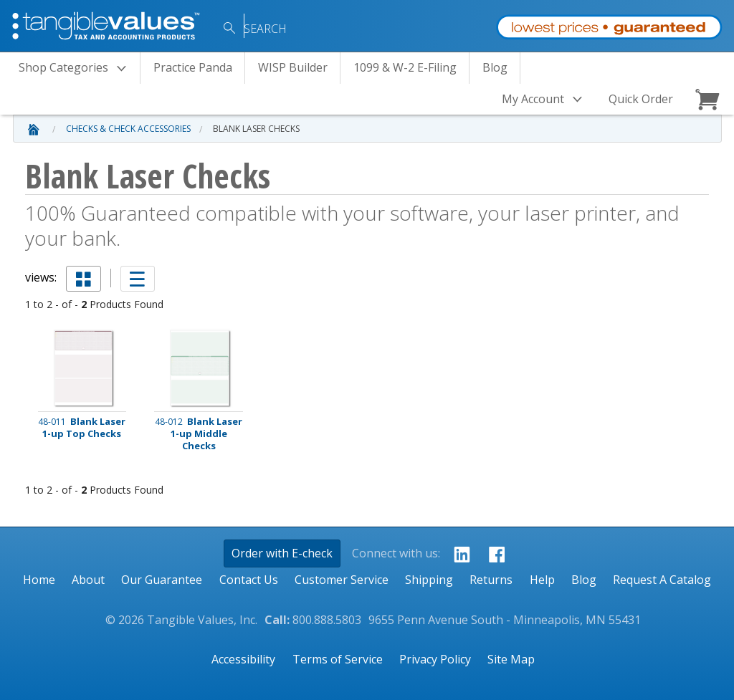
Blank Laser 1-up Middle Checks (199, 434)
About (88, 580)
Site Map (511, 659)
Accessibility (243, 659)
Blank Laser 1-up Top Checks (82, 428)
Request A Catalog (662, 580)
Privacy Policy (435, 659)
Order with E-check (282, 553)
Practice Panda (193, 67)
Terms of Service (338, 659)
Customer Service (342, 580)
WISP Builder (293, 67)
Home (39, 580)
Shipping (429, 580)
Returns (491, 580)
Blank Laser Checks (256, 129)
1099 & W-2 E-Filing (405, 67)
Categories (77, 68)
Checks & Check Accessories (128, 129)
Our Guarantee (162, 580)
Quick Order (641, 99)
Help (542, 580)
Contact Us (249, 580)
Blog (495, 67)
